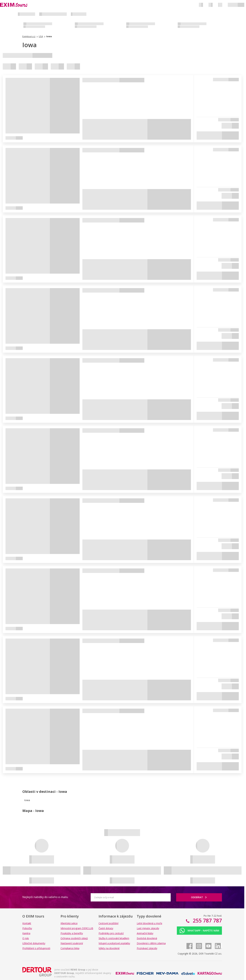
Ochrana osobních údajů (74, 938)
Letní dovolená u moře (149, 923)
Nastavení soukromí (72, 943)
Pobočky (27, 928)
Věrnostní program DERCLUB (77, 928)
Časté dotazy (106, 928)
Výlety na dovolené (109, 948)
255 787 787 (207, 921)
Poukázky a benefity (72, 933)
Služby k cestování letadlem (114, 938)
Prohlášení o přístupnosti (36, 948)
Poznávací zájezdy (147, 948)
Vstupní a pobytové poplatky (114, 943)
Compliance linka (70, 948)
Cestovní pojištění (108, 923)
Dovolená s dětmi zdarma (151, 943)
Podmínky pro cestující (111, 933)
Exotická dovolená (147, 938)
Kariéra (26, 933)
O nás (26, 938)
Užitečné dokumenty (34, 943)
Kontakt (27, 923)
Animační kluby (145, 933)
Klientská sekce (69, 923)
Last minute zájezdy (148, 928)
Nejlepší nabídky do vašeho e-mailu (45, 897)
